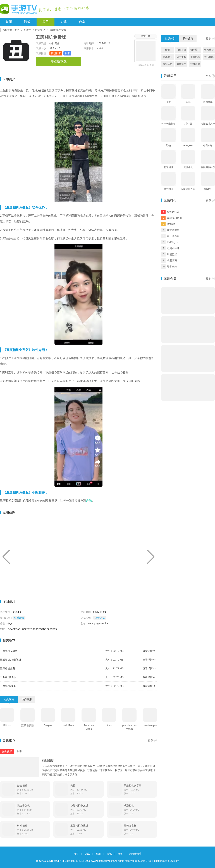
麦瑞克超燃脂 (175, 218)
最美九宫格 (130, 826)
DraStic (171, 224)
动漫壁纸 (172, 254)
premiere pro (150, 725)
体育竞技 (181, 64)
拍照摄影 (56, 53)
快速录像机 (23, 806)
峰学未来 (172, 267)
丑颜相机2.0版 (8, 677)
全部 (168, 50)
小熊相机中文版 (79, 806)
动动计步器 (173, 212)
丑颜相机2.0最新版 (10, 660)
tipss (109, 725)
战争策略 (181, 57)
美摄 (73, 785)
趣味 (89, 501)
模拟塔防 (168, 64)
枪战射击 (168, 57)
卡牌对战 (195, 57)
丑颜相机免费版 (79, 826)
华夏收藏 (172, 260)
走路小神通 (173, 248)
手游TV (18, 30)
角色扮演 (181, 50)
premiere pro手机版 (129, 727)
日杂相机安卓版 (133, 785)
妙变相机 (22, 785)
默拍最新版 (28, 725)
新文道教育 (173, 230)
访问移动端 (135, 854)
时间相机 (22, 826)
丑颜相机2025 (8, 686)
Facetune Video (89, 727)
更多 (150, 740)
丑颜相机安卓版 (9, 651)
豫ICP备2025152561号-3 (50, 861)
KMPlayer (172, 242)
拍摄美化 (40, 30)
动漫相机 (129, 806)
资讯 (64, 22)
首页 (9, 22)
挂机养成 (195, 64)
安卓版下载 (59, 62)
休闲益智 (209, 50)
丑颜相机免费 (8, 668)
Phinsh (7, 725)
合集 (82, 22)
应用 (46, 22)
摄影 (67, 53)
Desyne (48, 725)
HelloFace (68, 725)
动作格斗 (195, 50)
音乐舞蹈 (209, 57)
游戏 (27, 22)
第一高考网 (173, 236)
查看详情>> (149, 651)
